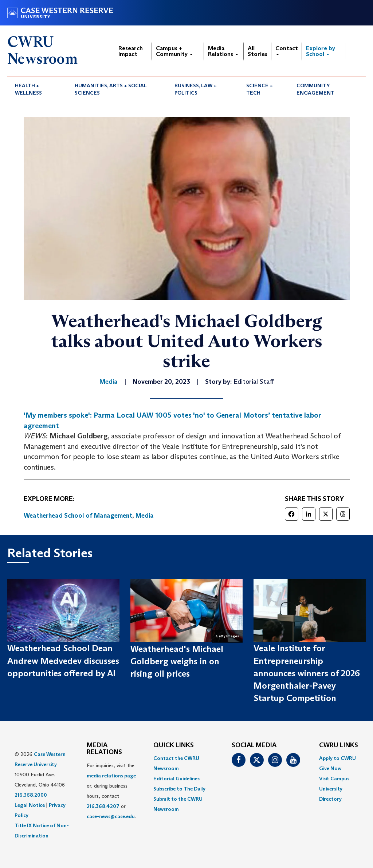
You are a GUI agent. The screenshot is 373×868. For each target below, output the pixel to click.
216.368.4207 (103, 806)
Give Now (330, 768)
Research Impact (131, 51)
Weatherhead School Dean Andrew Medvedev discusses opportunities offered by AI (63, 661)
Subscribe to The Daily (179, 789)
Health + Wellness (28, 89)
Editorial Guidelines (176, 779)
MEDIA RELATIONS (104, 749)
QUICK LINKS (174, 745)
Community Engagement (315, 89)
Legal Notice (30, 805)
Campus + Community (174, 51)
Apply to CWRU (337, 758)
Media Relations (223, 51)
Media (145, 515)
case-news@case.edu (111, 816)
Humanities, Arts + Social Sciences (111, 89)
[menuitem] (37, 89)
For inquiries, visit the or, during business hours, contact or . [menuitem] (111, 791)
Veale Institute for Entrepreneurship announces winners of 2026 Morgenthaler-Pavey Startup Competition (307, 673)
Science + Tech (260, 89)
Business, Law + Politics (196, 89)
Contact (287, 50)
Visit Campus (334, 779)
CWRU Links (339, 745)
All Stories (258, 51)
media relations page (111, 776)
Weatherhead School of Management (78, 515)
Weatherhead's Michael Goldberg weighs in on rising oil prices (177, 661)
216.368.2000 (31, 795)
